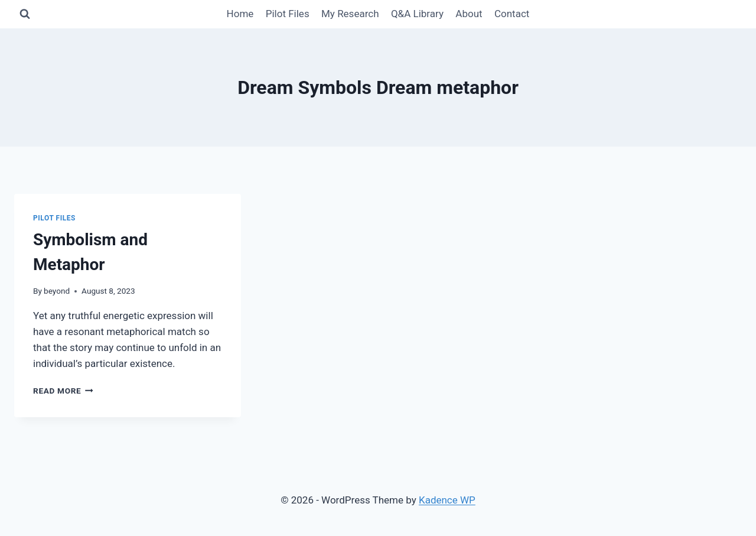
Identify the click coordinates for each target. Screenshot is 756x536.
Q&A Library (417, 14)
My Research (350, 14)
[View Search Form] (25, 14)
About (469, 14)
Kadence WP (447, 500)
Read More (63, 391)
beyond (57, 291)
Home (240, 14)
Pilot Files (288, 14)
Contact (512, 14)
